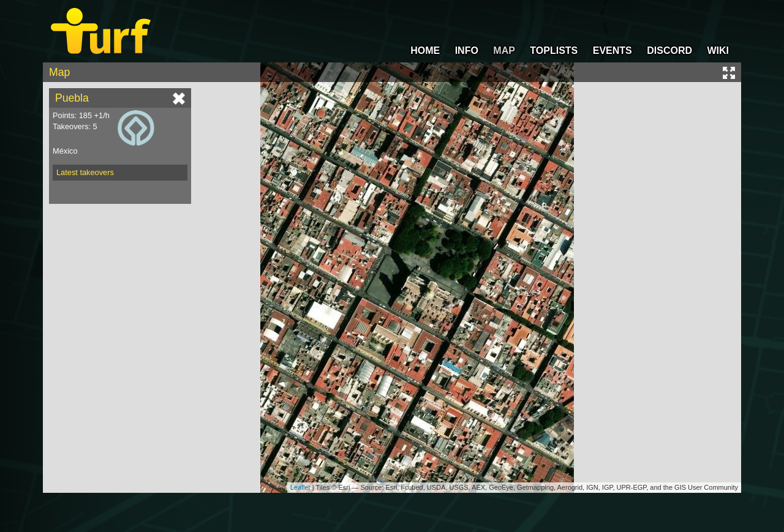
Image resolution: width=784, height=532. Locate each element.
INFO (467, 51)
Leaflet (300, 487)
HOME (425, 51)
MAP (504, 51)
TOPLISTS (554, 51)
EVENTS (612, 51)
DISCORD (669, 51)
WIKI (718, 51)
